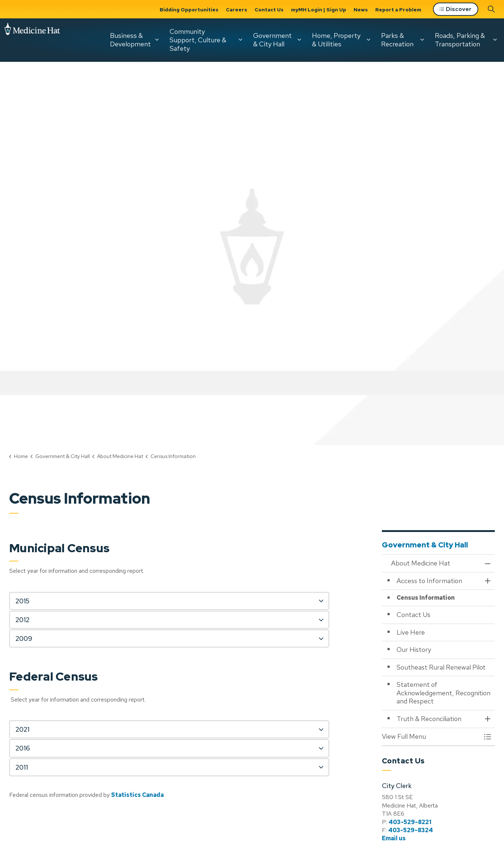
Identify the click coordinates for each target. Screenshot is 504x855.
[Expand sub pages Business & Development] (157, 40)
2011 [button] (22, 767)
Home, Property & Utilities (336, 40)
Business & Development (130, 40)
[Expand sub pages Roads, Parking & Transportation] (495, 40)
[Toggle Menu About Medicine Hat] (487, 737)
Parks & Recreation (397, 40)
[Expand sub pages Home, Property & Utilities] (368, 40)
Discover (456, 9)
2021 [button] (22, 729)
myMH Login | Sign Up (319, 10)
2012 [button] (22, 620)
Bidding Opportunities (189, 10)
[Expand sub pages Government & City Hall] (299, 40)
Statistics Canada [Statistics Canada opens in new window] (137, 795)
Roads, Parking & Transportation (460, 40)
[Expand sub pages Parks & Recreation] (422, 40)
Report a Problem (398, 10)
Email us (394, 838)
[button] (431, 737)
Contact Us (269, 10)
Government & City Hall (272, 40)
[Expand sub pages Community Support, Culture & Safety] (240, 40)
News (361, 10)
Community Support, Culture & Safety (198, 40)
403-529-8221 (410, 822)
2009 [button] (24, 638)
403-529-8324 (411, 830)
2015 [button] (22, 601)
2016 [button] (23, 748)
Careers (237, 10)
